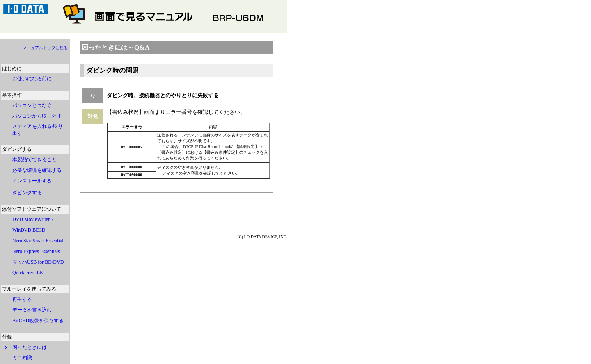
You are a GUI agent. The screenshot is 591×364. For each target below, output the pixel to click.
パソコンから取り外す (37, 116)
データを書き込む (32, 310)
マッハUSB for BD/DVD (40, 262)
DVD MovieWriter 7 (33, 219)
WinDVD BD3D (29, 230)
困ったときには (30, 347)
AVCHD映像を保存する (38, 321)
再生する (22, 299)
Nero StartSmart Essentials (41, 241)
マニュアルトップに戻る (45, 48)
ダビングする (27, 193)
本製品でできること (34, 159)
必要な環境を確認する (37, 170)
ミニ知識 (22, 358)
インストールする (32, 181)
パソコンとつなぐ (32, 105)
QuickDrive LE (30, 273)
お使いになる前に (32, 79)
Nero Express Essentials (36, 251)
